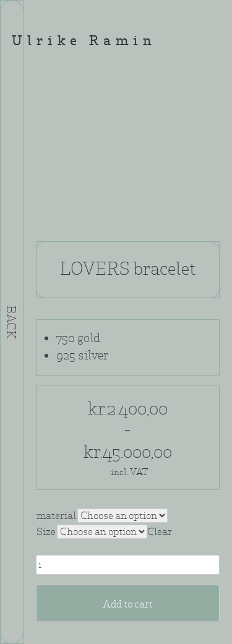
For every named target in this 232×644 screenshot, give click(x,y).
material (56, 516)
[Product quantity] (128, 565)
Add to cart (128, 604)
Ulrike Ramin (84, 42)
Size (46, 532)
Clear (160, 532)
